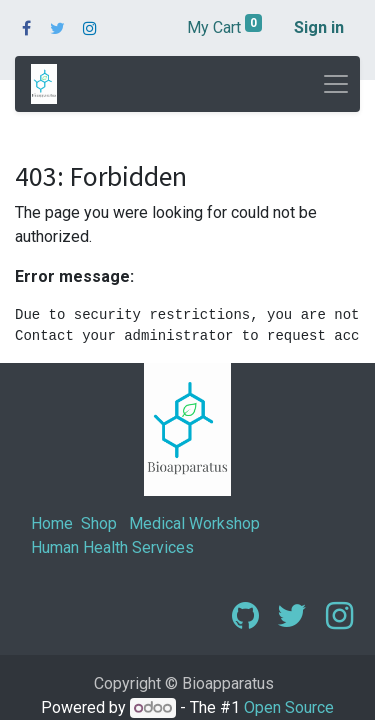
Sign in (319, 27)
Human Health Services (112, 547)
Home (52, 523)
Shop (99, 523)
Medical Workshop (194, 523)
